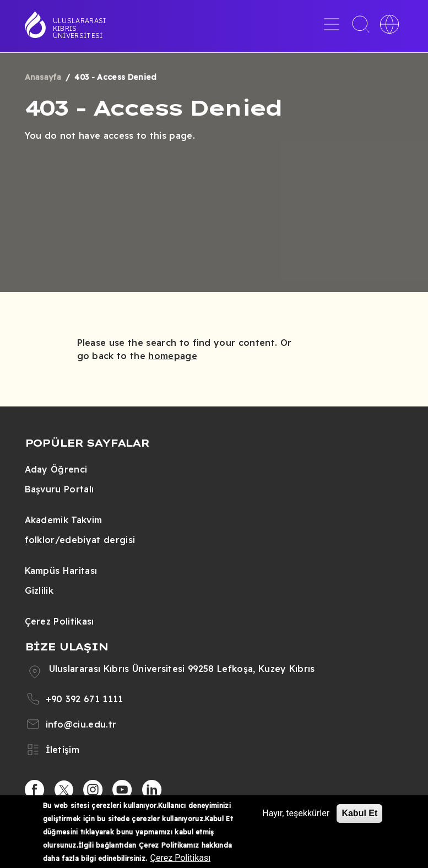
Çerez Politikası (59, 621)
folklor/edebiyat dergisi (80, 540)
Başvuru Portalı (59, 489)
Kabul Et (359, 813)
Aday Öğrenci (56, 469)
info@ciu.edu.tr (81, 724)
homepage (173, 356)
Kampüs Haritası (61, 571)
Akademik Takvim (64, 520)
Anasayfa (43, 77)
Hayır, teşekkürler (296, 813)
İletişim (63, 750)
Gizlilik (39, 590)
